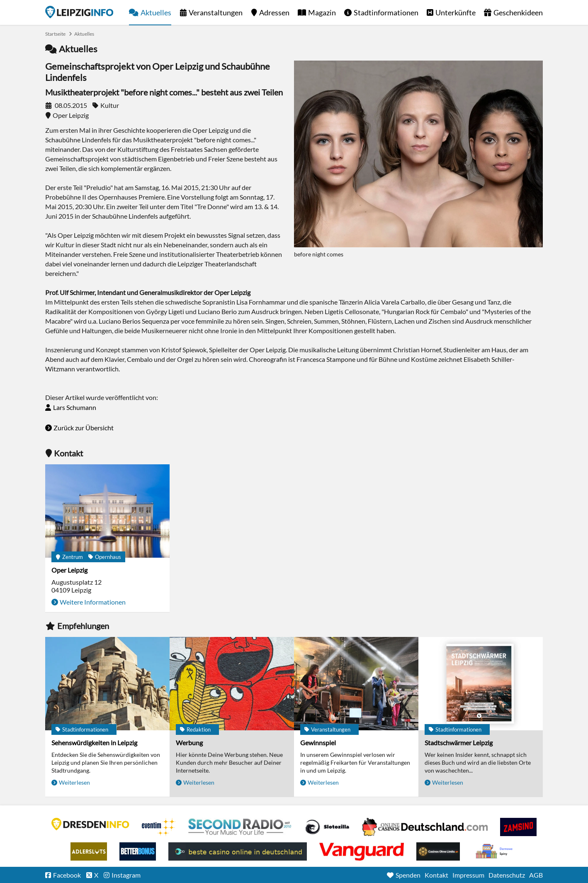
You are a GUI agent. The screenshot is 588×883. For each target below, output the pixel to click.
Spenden (408, 875)
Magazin (322, 12)
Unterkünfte (456, 12)
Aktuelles (156, 12)
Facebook (67, 875)
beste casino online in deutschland (238, 851)
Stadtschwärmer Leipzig (459, 743)
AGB (536, 875)
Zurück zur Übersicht (84, 428)
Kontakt (436, 875)
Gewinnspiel (318, 743)
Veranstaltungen (216, 12)
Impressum (468, 875)
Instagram (126, 875)
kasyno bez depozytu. (495, 851)
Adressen (274, 12)
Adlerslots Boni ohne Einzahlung (89, 851)
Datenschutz (507, 875)
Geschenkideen (518, 12)
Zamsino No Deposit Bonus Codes (518, 827)
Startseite (79, 12)
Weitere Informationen (93, 602)
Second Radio (240, 827)
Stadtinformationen (386, 12)
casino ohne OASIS (362, 851)
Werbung (189, 743)
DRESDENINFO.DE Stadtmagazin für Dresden (90, 824)
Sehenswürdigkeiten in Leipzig (94, 743)
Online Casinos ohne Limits (438, 851)
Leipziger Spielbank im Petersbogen (425, 827)
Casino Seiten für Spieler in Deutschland (327, 827)
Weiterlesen (74, 782)
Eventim (159, 827)
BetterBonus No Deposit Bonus (138, 851)
